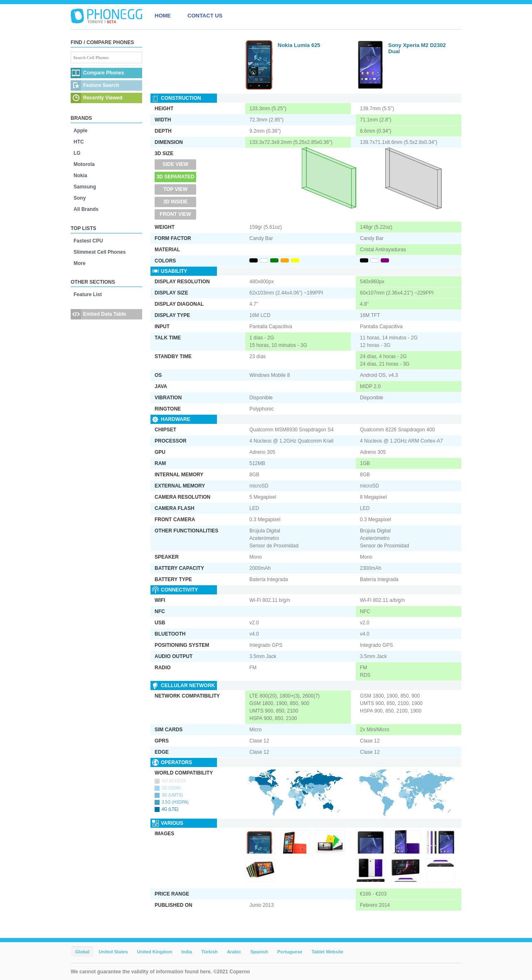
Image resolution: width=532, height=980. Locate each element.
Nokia (80, 176)
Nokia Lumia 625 (299, 45)
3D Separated (176, 177)
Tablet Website (327, 952)
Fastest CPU (88, 241)
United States (113, 952)
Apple (80, 131)
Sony (80, 198)
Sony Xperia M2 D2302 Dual (417, 48)
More (80, 263)
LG (77, 153)
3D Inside (176, 202)
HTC (79, 142)
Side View (175, 164)
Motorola (84, 164)
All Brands (86, 209)
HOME (163, 16)
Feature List (88, 294)
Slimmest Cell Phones (100, 252)
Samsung (85, 187)
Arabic (234, 952)
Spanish (259, 952)
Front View (175, 214)
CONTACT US (205, 16)
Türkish (209, 952)
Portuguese (290, 952)
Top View (175, 189)
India (187, 952)
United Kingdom (155, 952)
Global (82, 952)
